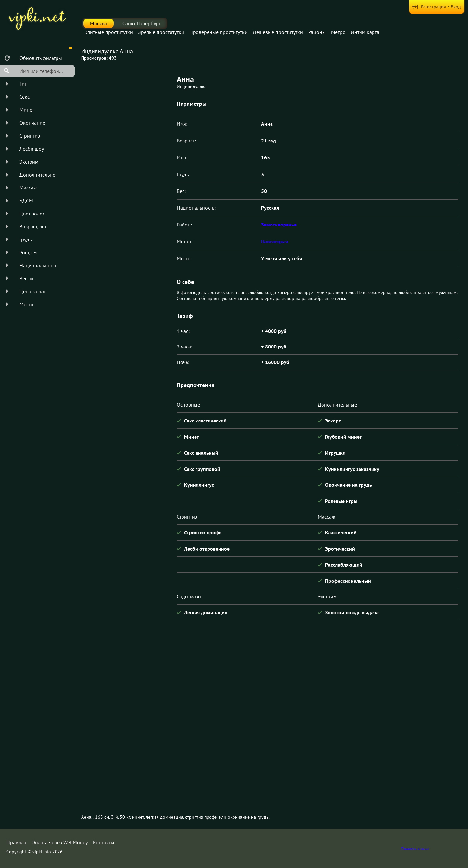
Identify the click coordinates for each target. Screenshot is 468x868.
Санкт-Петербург (142, 23)
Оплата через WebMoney (60, 842)
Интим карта (365, 32)
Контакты (104, 842)
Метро (338, 32)
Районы (317, 32)
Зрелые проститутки (161, 32)
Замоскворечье (279, 225)
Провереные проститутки (218, 32)
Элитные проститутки (109, 32)
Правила (16, 842)
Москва (99, 23)
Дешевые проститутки (278, 32)
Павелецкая (275, 241)
